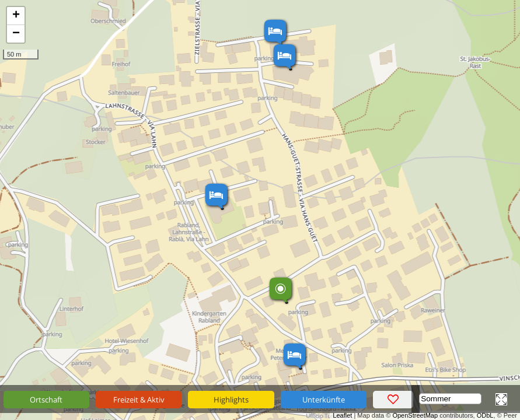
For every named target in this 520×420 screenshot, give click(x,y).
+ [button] (16, 16)
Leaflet (342, 415)
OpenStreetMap (415, 415)
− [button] (16, 34)
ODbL (485, 415)
